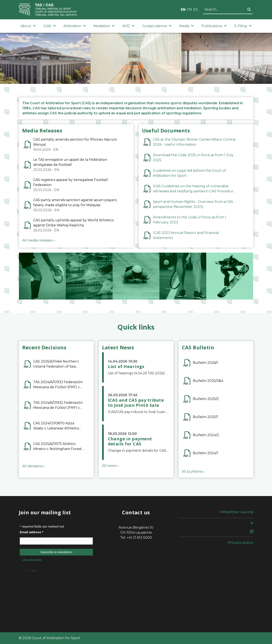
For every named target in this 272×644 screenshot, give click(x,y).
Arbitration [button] (75, 26)
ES (196, 10)
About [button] (28, 26)
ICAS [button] (50, 26)
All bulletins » (193, 472)
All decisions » (34, 466)
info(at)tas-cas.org (237, 512)
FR (189, 10)
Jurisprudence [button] (157, 26)
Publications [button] (214, 26)
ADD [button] (128, 26)
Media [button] (187, 26)
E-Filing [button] (243, 26)
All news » (110, 466)
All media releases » (39, 240)
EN (183, 10)
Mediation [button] (104, 26)
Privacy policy (241, 543)
